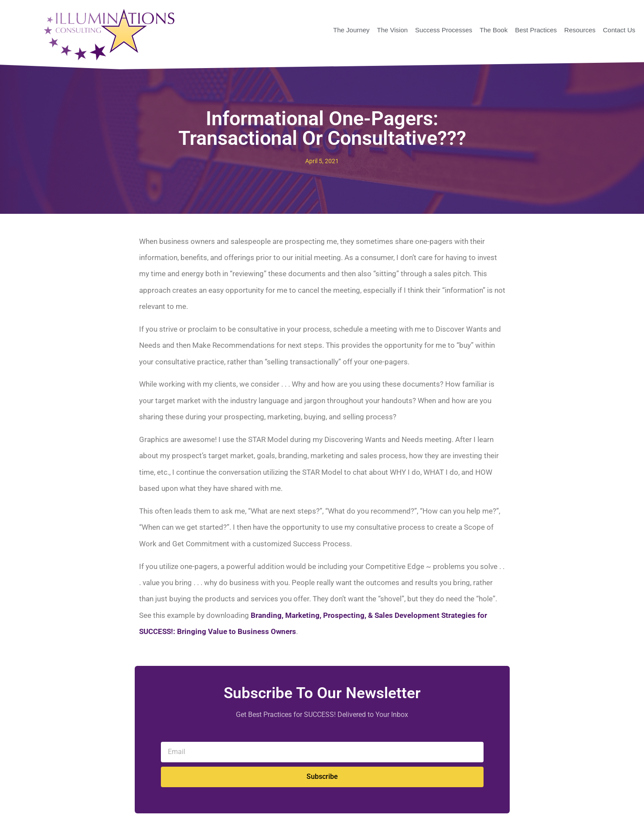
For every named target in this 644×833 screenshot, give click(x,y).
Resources (580, 30)
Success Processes (444, 30)
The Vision (392, 30)
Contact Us (619, 30)
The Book (494, 30)
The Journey (351, 30)
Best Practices (536, 30)
